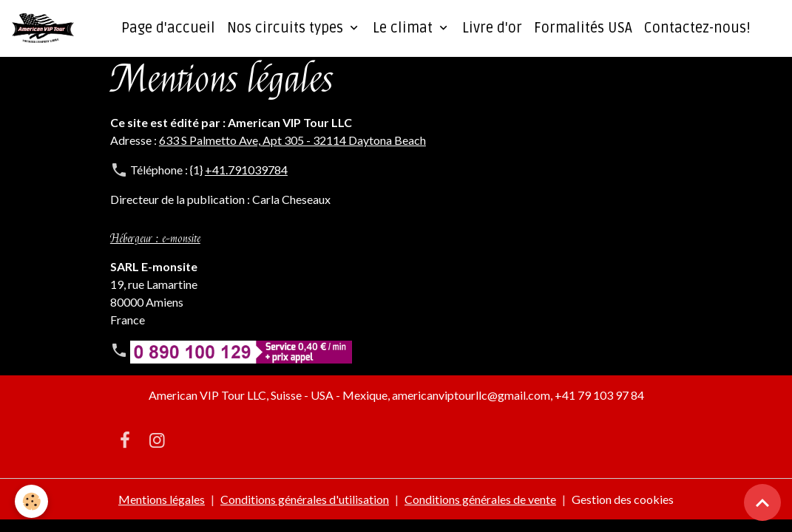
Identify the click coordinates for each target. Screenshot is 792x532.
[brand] (46, 28)
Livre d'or (492, 28)
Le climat (405, 28)
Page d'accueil (168, 28)
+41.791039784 (246, 170)
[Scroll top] (762, 502)
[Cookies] (31, 501)
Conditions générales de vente (480, 499)
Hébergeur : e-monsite (155, 239)
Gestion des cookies (623, 499)
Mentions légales (162, 499)
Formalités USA (583, 28)
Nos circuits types (287, 28)
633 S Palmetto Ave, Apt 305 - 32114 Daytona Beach (292, 140)
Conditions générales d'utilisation (305, 499)
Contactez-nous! (697, 28)
